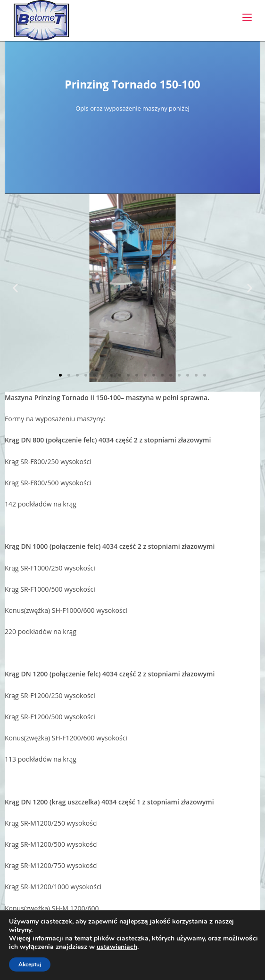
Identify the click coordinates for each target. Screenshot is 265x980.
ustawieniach (117, 947)
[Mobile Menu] (247, 17)
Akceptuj (30, 964)
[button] (15, 288)
